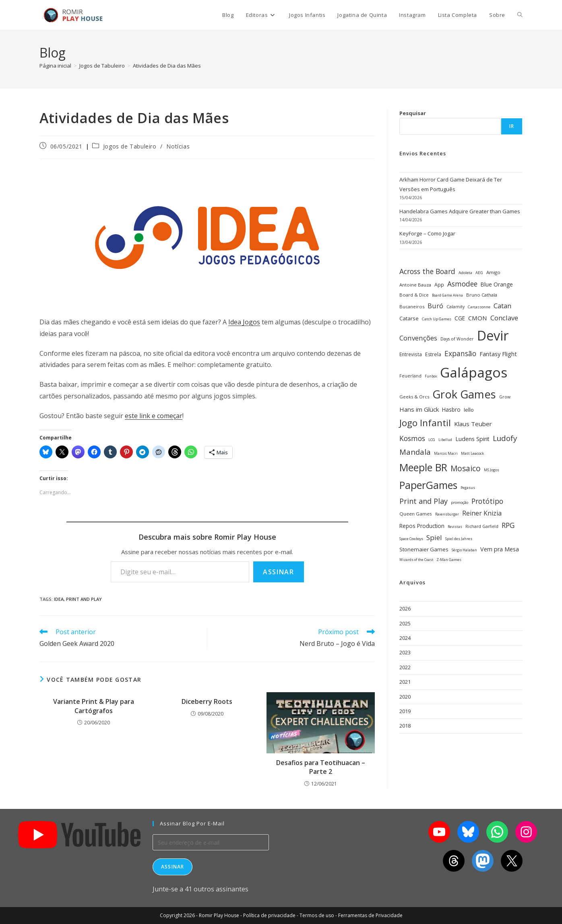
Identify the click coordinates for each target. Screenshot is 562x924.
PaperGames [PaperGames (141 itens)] (428, 485)
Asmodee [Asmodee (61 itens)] (462, 284)
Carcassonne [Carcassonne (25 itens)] (479, 307)
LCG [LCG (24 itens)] (432, 440)
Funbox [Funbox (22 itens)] (431, 376)
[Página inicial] (55, 66)
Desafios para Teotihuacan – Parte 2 (321, 767)
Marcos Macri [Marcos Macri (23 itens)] (446, 453)
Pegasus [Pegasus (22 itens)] (468, 488)
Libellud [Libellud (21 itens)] (445, 440)
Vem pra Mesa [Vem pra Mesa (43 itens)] (500, 549)
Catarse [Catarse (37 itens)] (409, 318)
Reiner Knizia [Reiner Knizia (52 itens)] (482, 513)
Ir (512, 126)
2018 (405, 726)
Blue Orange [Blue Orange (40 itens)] (497, 284)
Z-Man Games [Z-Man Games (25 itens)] (449, 560)
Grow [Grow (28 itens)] (505, 397)
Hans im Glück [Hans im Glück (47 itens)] (419, 409)
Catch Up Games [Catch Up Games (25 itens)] (437, 319)
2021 (405, 682)
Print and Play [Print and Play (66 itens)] (424, 501)
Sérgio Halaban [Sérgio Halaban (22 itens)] (464, 550)
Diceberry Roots (207, 701)
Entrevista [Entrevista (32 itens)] (411, 354)
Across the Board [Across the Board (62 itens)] (427, 271)
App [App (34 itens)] (439, 285)
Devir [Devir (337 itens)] (493, 335)
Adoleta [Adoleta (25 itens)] (465, 273)
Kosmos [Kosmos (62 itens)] (412, 438)
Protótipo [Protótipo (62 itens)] (487, 501)
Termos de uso (317, 915)
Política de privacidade (269, 915)
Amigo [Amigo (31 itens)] (493, 272)
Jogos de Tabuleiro (130, 146)
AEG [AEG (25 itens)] (479, 273)
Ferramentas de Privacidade (370, 915)
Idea (59, 599)
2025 (405, 623)
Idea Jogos (244, 322)
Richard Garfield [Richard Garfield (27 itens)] (482, 526)
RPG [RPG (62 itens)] (508, 525)
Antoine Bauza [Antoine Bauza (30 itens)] (415, 285)
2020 (405, 697)
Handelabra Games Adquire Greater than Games (460, 211)
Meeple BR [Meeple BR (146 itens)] (423, 467)
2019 (405, 711)
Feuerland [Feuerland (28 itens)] (410, 376)
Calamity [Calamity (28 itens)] (456, 307)
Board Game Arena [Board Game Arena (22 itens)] (447, 295)
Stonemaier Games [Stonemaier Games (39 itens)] (424, 549)
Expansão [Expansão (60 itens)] (460, 353)
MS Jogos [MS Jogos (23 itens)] (492, 470)
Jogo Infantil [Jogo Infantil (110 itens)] (425, 423)
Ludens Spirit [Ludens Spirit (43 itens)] (472, 439)
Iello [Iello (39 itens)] (469, 410)
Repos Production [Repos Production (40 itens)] (422, 526)
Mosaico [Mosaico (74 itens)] (466, 468)
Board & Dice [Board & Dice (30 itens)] (414, 295)
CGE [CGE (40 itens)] (460, 318)
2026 (405, 608)
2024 (405, 638)
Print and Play (84, 599)
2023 (405, 652)
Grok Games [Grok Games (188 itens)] (464, 394)
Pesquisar (413, 113)
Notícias (178, 146)
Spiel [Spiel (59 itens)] (434, 537)
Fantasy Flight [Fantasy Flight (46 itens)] (498, 354)
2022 (405, 667)
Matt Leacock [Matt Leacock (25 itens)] (472, 453)
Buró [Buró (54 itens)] (435, 306)
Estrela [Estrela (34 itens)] (433, 354)
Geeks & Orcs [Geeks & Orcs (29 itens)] (414, 397)
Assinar (278, 572)
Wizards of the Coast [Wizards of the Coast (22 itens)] (416, 560)
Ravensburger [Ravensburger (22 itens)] (447, 514)
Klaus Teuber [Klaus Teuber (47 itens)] (473, 424)
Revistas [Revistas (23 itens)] (455, 527)
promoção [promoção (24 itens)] (460, 502)
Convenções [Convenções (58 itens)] (418, 338)
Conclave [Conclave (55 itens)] (504, 318)
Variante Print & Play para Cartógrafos (94, 706)
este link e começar (154, 416)
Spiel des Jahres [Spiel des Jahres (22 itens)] (459, 539)
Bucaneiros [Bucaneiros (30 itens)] (412, 306)
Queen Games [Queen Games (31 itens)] (416, 514)
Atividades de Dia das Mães (167, 66)
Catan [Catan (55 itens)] (502, 306)
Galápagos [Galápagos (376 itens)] (474, 372)
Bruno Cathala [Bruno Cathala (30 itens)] (482, 295)
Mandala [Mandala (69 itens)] (415, 452)
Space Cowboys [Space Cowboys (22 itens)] (411, 539)
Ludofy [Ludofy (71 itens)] (505, 438)
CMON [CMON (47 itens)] (478, 318)
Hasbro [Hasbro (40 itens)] (451, 409)
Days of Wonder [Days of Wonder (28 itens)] (457, 339)
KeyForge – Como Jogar (427, 233)
